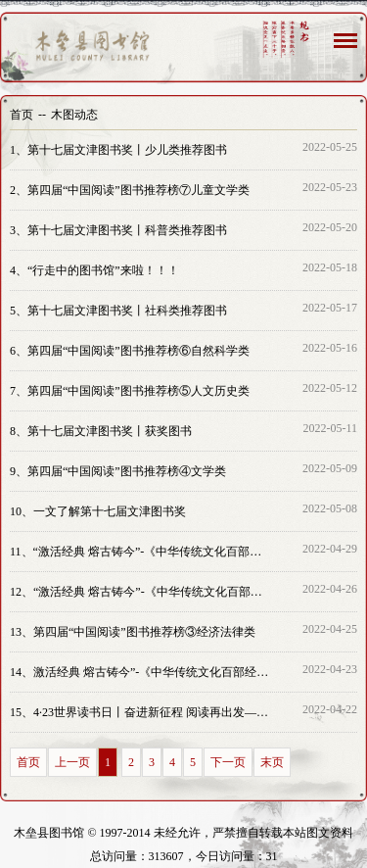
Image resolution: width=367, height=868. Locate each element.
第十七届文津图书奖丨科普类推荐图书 (118, 230)
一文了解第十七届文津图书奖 (98, 511)
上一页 (72, 762)
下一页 (228, 762)
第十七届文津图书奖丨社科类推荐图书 (118, 311)
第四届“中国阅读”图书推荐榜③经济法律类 (133, 632)
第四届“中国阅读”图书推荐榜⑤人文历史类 (130, 391)
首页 (22, 115)
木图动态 (74, 115)
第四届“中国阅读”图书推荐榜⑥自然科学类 (130, 351)
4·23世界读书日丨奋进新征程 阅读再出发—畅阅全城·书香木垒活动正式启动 (140, 712)
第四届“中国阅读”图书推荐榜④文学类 (118, 471)
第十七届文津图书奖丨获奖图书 (101, 431)
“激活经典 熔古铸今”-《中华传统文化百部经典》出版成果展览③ (140, 592)
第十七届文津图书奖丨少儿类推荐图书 (118, 150)
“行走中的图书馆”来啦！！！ (94, 270)
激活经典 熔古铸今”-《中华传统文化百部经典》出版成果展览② (140, 672)
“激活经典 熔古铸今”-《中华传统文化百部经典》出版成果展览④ (140, 552)
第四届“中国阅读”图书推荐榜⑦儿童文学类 (130, 190)
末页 (272, 762)
